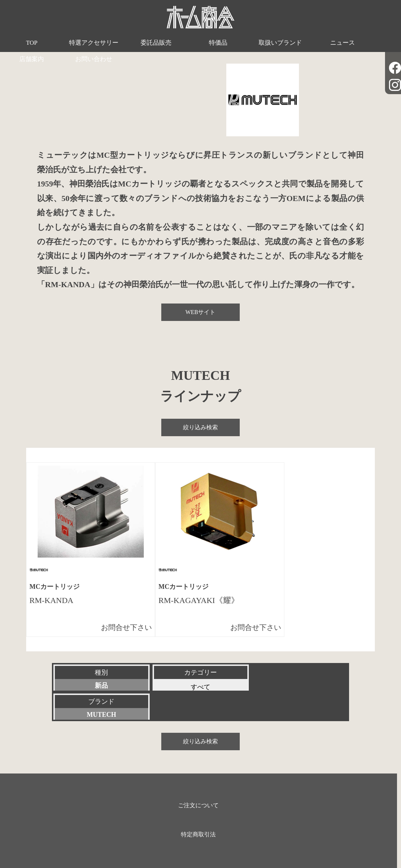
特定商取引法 (198, 805)
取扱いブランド (226, 43)
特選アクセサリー (75, 43)
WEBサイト (200, 312)
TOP (25, 43)
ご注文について (199, 776)
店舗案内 (326, 43)
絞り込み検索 (200, 427)
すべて (200, 687)
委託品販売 (125, 43)
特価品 (176, 43)
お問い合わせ (376, 43)
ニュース (276, 43)
